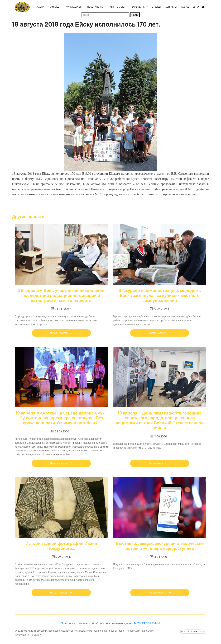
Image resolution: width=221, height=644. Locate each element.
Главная (41, 7)
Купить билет (118, 7)
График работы (72, 7)
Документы (139, 7)
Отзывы (156, 7)
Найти (135, 15)
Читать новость (61, 333)
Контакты (171, 7)
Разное (185, 7)
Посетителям (95, 7)
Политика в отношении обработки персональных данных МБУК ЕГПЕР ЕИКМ (110, 623)
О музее (54, 7)
